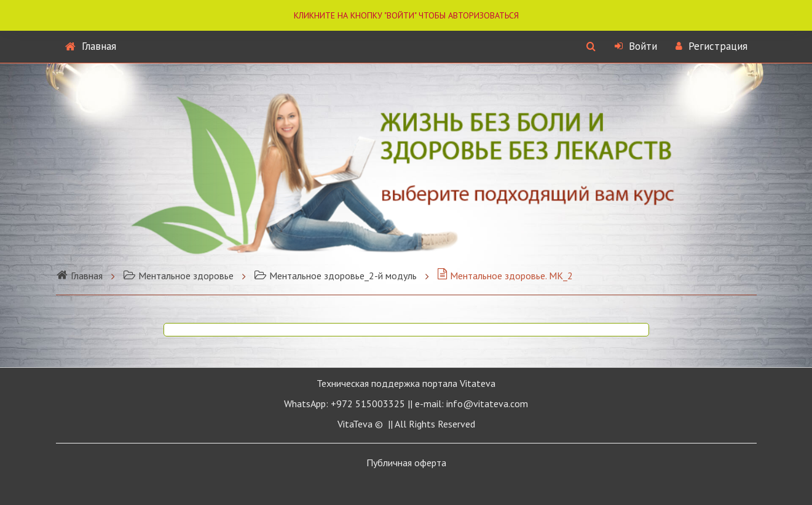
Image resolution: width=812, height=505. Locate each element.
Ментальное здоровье (178, 276)
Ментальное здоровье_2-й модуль (335, 276)
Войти (636, 46)
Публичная (406, 463)
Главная (91, 46)
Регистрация (711, 46)
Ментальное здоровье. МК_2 (505, 276)
